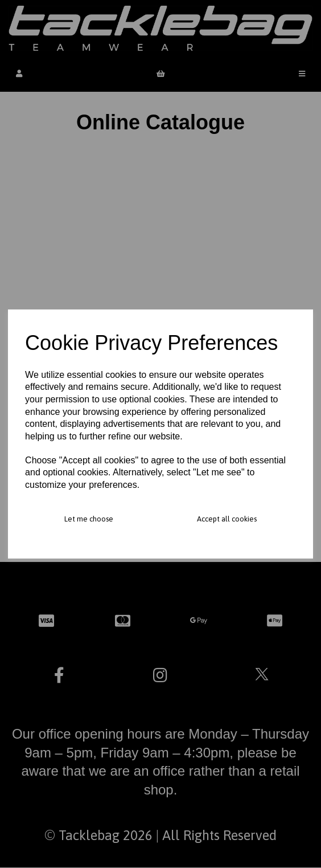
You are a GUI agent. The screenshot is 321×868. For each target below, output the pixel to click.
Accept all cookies (227, 519)
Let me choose (89, 519)
